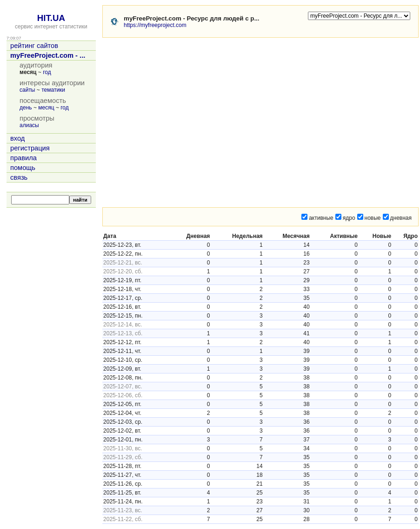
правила (23, 158)
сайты (27, 90)
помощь (23, 168)
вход (17, 138)
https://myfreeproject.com (155, 25)
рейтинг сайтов (34, 46)
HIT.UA (51, 18)
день (26, 108)
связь (19, 177)
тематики (53, 90)
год (47, 72)
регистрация (30, 148)
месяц (46, 108)
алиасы (29, 125)
